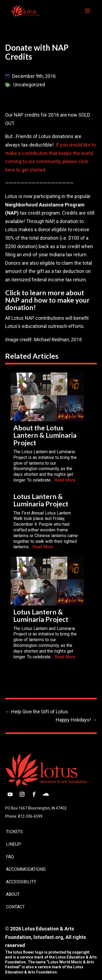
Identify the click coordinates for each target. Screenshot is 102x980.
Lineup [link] (13, 844)
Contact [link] (15, 907)
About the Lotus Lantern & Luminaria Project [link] (45, 435)
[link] (25, 10)
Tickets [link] (14, 832)
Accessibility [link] (21, 882)
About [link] (13, 894)
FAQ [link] (10, 857)
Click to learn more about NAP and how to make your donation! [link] (47, 300)
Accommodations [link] (26, 869)
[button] (88, 14)
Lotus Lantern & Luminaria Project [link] (41, 500)
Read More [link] (65, 480)
